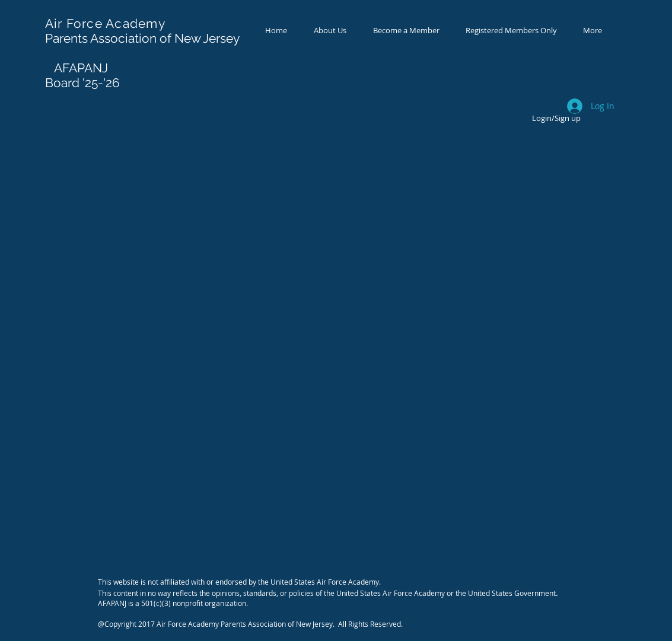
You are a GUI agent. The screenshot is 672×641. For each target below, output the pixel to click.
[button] (406, 31)
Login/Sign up (556, 118)
